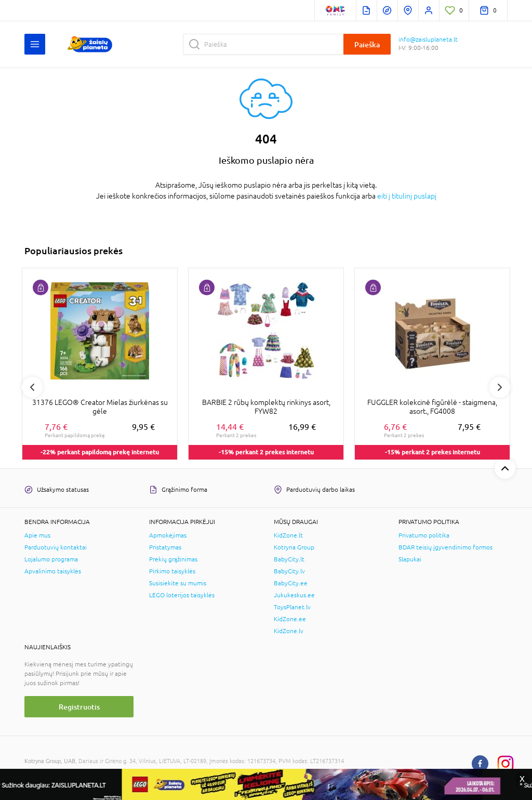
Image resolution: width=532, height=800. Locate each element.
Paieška (367, 44)
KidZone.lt (288, 535)
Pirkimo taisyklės (172, 571)
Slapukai (410, 559)
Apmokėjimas (168, 535)
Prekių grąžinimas (173, 559)
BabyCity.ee (291, 583)
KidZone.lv (289, 631)
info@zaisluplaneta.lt (428, 40)
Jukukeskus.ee (294, 595)
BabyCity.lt (289, 559)
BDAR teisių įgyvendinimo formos (445, 547)
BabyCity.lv (289, 571)
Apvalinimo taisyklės (53, 571)
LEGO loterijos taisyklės (182, 595)
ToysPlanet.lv (292, 607)
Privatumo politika (424, 535)
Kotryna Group (294, 547)
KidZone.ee (290, 619)
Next (500, 387)
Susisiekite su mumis (178, 583)
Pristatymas (165, 547)
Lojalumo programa (51, 559)
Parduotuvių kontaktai (56, 547)
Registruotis (79, 707)
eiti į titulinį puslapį (407, 196)
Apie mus (37, 535)
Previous (32, 387)
